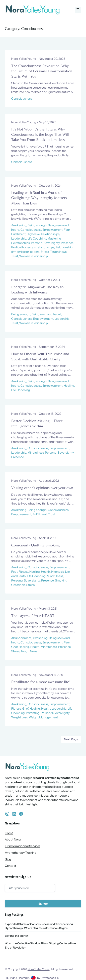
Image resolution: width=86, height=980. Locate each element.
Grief (14, 647)
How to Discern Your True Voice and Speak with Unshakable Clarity (40, 356)
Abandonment (21, 638)
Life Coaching (37, 238)
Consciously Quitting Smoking (35, 545)
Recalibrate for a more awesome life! (41, 682)
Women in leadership (34, 256)
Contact (10, 866)
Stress (45, 252)
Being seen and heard (46, 314)
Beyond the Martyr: (17, 936)
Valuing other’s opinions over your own (42, 488)
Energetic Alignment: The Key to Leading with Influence (37, 289)
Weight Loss (19, 717)
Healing (69, 386)
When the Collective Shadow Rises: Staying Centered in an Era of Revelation (41, 945)
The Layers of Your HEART (33, 615)
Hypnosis (58, 572)
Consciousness (22, 99)
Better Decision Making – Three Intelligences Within (37, 423)
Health (46, 572)
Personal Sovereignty (45, 243)
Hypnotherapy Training (21, 853)
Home (9, 833)
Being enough (37, 225)
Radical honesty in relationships (33, 247)
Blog (8, 859)
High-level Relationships (43, 234)
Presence (67, 243)
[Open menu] (78, 10)
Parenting (33, 713)
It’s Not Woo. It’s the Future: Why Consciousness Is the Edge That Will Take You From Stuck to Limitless (40, 134)
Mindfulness (36, 453)
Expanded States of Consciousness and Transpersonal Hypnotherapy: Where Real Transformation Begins (39, 926)
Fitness (23, 572)
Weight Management (43, 717)
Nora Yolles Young (39, 969)
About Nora (13, 839)
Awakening (19, 225)
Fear (67, 230)
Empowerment (52, 230)
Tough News (58, 252)
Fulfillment (18, 234)
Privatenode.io (50, 978)
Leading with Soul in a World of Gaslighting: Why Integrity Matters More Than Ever (39, 198)
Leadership (19, 238)
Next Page (71, 739)
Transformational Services (23, 846)
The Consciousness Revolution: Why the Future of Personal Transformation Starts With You (42, 71)
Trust (15, 256)
